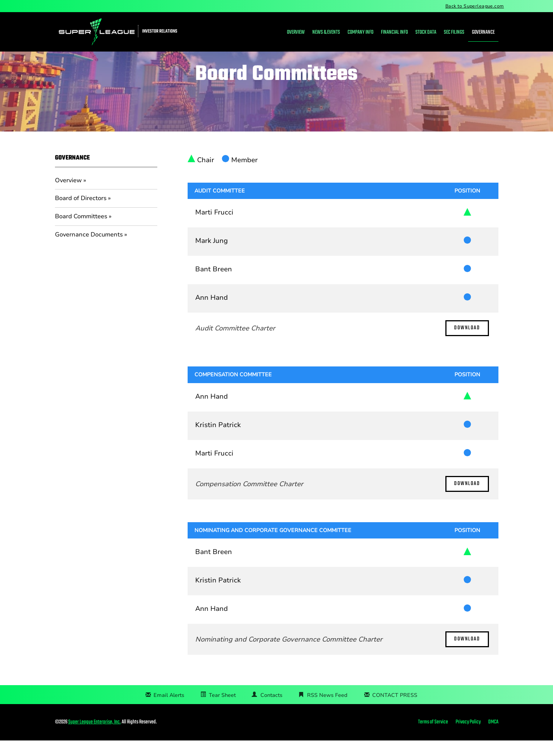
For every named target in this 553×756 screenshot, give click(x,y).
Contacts (271, 711)
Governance (483, 32)
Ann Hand (211, 313)
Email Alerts (169, 711)
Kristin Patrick (218, 440)
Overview (296, 32)
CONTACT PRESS (395, 711)
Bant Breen (214, 285)
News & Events (326, 32)
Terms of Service (433, 738)
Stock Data (426, 32)
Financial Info (394, 32)
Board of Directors (81, 214)
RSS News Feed (327, 711)
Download (467, 344)
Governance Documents (89, 250)
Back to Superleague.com (475, 6)
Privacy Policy (468, 738)
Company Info (360, 32)
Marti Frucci (214, 228)
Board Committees (81, 232)
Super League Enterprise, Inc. (95, 738)
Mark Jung (211, 257)
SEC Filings (454, 32)
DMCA (493, 738)
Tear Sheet (222, 711)
